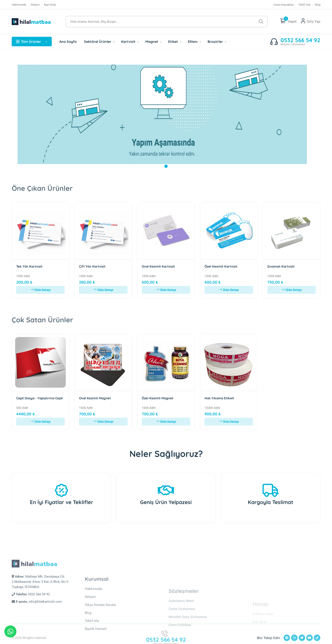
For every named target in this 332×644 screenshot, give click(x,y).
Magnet (154, 42)
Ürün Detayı (41, 290)
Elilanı (194, 42)
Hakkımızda (19, 5)
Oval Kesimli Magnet (95, 398)
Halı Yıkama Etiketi (219, 398)
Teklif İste (304, 5)
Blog (318, 5)
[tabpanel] (166, 114)
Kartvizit (130, 42)
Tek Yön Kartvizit (29, 266)
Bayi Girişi (50, 5)
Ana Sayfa (68, 42)
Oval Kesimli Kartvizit (158, 266)
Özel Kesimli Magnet (158, 398)
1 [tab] (166, 166)
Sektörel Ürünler (99, 42)
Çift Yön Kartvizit (92, 266)
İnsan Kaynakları (284, 5)
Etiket (175, 42)
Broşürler (217, 42)
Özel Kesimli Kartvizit (221, 266)
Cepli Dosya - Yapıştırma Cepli (39, 398)
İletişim (35, 5)
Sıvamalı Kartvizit (281, 266)
